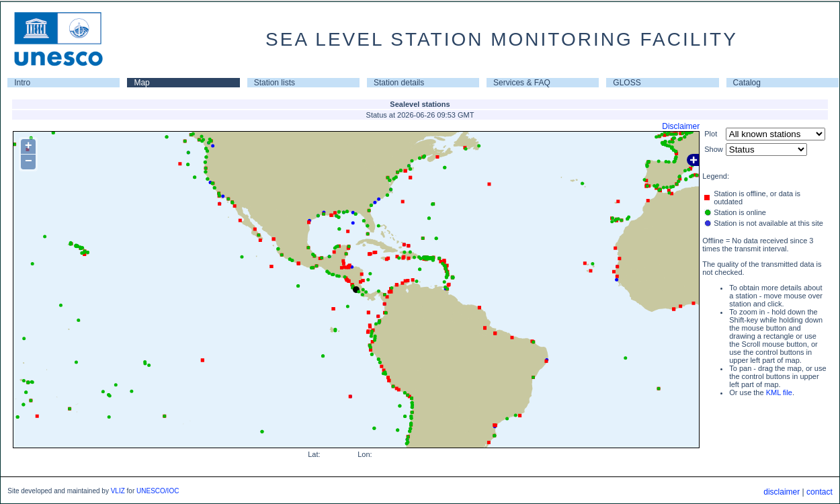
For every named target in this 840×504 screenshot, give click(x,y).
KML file (779, 392)
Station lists (275, 83)
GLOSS (627, 83)
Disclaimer (681, 126)
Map (141, 83)
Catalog (747, 83)
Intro (22, 83)
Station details (399, 83)
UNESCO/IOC (158, 491)
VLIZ (118, 491)
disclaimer (782, 492)
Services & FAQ (522, 83)
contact (820, 492)
